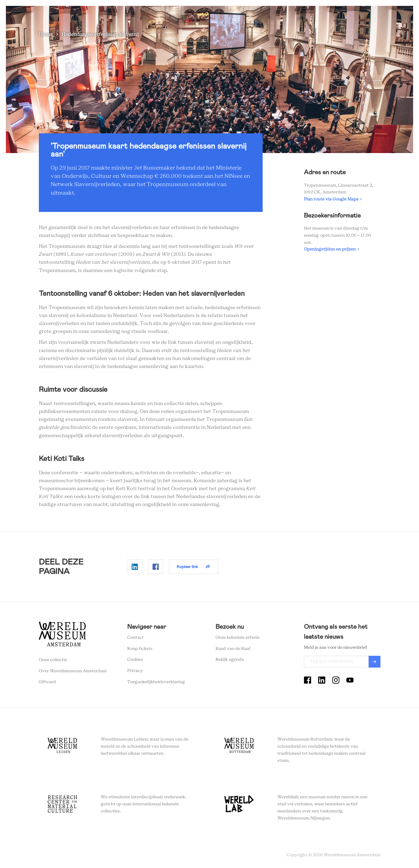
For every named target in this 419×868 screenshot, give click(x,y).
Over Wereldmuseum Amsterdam (73, 671)
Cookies (135, 660)
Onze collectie (53, 660)
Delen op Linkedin (135, 567)
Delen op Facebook (156, 567)
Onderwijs (312, 15)
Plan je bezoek (236, 15)
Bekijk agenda (230, 660)
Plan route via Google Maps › (333, 199)
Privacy (135, 671)
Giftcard (47, 682)
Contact (135, 638)
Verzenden (375, 662)
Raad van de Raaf (233, 649)
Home (46, 34)
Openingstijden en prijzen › (331, 249)
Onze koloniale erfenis (238, 638)
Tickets (339, 15)
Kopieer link (187, 567)
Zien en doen (199, 15)
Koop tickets (140, 649)
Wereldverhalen (276, 15)
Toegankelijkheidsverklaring (156, 682)
